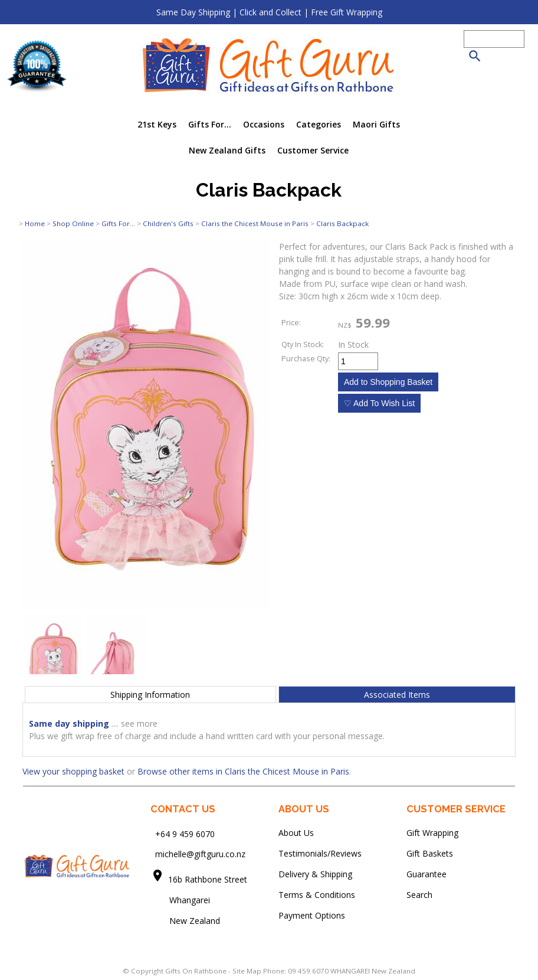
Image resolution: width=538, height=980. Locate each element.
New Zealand (185, 921)
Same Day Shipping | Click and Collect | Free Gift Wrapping (269, 12)
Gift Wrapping (432, 833)
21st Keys (157, 124)
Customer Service (313, 150)
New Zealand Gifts (227, 150)
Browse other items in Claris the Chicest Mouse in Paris (243, 771)
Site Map (247, 971)
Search (419, 895)
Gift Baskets (430, 853)
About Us (296, 833)
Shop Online (73, 223)
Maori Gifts (376, 124)
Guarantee (427, 874)
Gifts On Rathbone (197, 971)
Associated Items (397, 695)
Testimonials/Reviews (320, 853)
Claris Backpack (342, 223)
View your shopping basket (73, 771)
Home (35, 223)
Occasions (264, 124)
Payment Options (312, 915)
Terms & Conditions (317, 895)
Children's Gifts (168, 223)
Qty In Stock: (303, 344)
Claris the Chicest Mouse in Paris (255, 223)
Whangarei (181, 900)
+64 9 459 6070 (185, 833)
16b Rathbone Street (209, 879)
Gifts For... (210, 124)
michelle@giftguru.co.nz (200, 854)
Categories (319, 124)
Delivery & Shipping (315, 874)
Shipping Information (150, 695)
